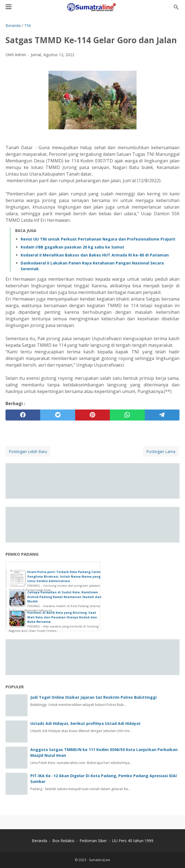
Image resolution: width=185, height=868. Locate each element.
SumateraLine (100, 860)
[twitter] (58, 415)
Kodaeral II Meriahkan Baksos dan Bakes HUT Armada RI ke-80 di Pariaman (95, 255)
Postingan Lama (161, 451)
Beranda (40, 841)
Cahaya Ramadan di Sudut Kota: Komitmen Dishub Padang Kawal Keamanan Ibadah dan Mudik (64, 597)
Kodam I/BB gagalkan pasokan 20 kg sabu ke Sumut (72, 247)
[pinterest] (92, 415)
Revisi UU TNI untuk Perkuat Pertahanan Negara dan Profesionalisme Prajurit (98, 239)
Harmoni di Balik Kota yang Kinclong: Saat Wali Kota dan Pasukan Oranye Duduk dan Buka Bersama (62, 617)
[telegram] (162, 415)
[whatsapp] (127, 415)
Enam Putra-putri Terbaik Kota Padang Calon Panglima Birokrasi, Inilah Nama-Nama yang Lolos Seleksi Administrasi (64, 576)
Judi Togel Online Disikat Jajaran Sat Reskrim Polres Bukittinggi (93, 697)
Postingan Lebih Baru (28, 451)
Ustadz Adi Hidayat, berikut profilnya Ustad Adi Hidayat (85, 723)
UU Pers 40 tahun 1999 (133, 841)
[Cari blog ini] (176, 7)
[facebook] (23, 415)
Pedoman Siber (93, 841)
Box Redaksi (64, 841)
